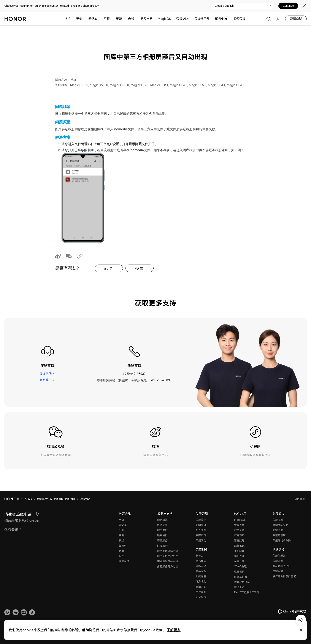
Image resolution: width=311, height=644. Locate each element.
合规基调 (201, 592)
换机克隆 (239, 556)
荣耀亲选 (124, 561)
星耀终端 (278, 571)
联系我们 (46, 380)
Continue (288, 6)
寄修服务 (162, 540)
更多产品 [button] (146, 19)
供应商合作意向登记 (284, 576)
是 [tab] (111, 269)
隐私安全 (201, 566)
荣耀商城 (296, 19)
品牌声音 (201, 535)
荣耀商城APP (280, 525)
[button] (16, 612)
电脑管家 (239, 572)
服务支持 (221, 19)
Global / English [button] (224, 6)
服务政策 (162, 520)
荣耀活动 (201, 540)
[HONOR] (15, 499)
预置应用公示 (242, 582)
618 (68, 19)
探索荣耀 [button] (239, 19)
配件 (121, 556)
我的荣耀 (239, 530)
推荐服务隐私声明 (168, 561)
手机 (79, 19)
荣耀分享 (239, 561)
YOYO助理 (240, 566)
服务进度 (162, 530)
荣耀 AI (183, 19)
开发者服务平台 (282, 566)
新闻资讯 (201, 525)
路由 (121, 551)
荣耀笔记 (239, 546)
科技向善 (201, 576)
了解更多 (174, 630)
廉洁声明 (201, 587)
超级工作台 (241, 577)
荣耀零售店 (279, 535)
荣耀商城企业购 (282, 540)
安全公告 (201, 597)
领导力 (200, 556)
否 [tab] (141, 269)
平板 (107, 19)
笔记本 (93, 19)
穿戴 (119, 19)
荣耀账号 (239, 540)
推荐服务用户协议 (168, 566)
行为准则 (201, 581)
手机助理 (239, 551)
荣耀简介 (201, 520)
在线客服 (46, 374)
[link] (7, 612)
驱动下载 (239, 587)
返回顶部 (300, 499)
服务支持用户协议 (168, 556)
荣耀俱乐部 (202, 19)
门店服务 (162, 546)
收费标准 (162, 525)
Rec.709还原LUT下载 (247, 592)
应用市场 (239, 535)
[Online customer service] (301, 620)
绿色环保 (201, 561)
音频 (131, 19)
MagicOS (164, 19)
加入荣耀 (201, 530)
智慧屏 (123, 546)
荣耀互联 (239, 525)
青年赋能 (201, 571)
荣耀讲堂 (278, 561)
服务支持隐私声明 (168, 551)
